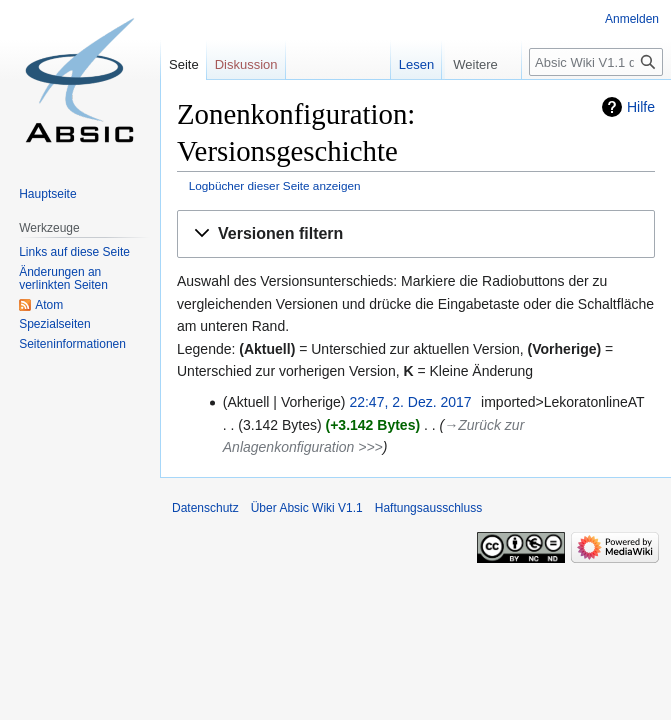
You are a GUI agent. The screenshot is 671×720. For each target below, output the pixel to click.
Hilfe (641, 107)
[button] (416, 234)
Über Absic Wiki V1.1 (307, 508)
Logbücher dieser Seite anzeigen (275, 185)
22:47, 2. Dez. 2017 (410, 402)
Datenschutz (205, 508)
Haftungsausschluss (428, 508)
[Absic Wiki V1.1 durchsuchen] (596, 62)
